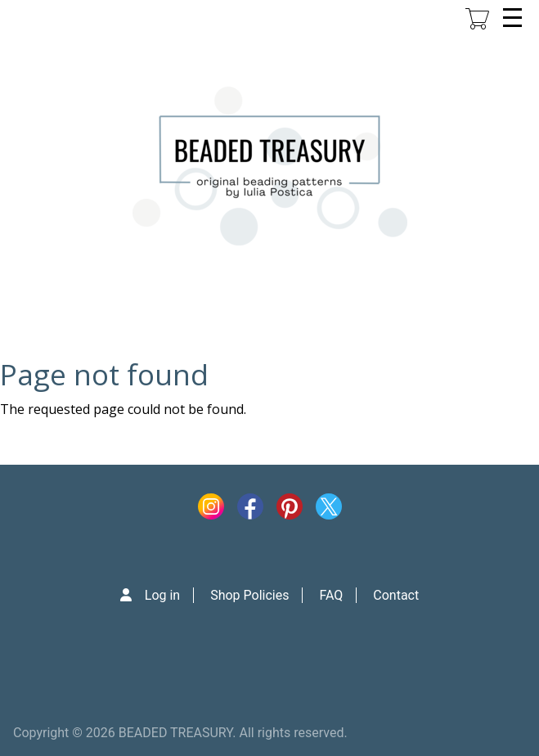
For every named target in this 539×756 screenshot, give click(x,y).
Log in (162, 595)
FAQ (331, 595)
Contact (396, 595)
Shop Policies (249, 595)
